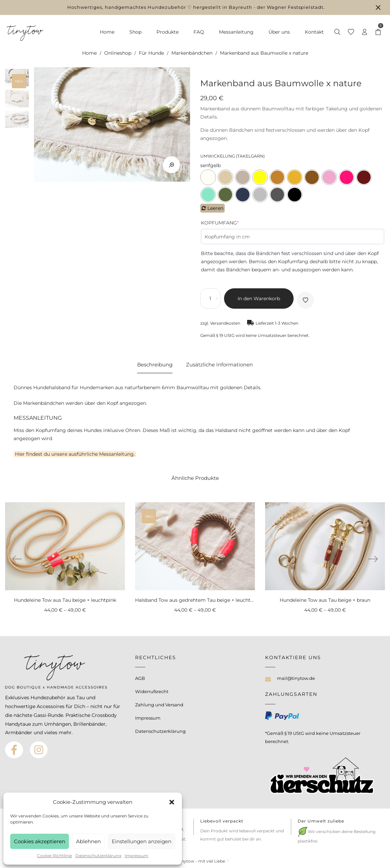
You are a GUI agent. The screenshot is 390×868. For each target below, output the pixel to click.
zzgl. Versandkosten (220, 323)
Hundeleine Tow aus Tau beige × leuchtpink (65, 600)
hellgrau (260, 195)
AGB (140, 678)
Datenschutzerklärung (98, 856)
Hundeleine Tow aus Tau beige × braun (325, 600)
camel (277, 177)
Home (89, 53)
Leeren (215, 208)
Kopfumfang (220, 223)
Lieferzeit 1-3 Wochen (277, 323)
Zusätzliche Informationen (219, 365)
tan (243, 177)
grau (277, 195)
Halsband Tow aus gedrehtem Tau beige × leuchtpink (198, 600)
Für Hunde (151, 53)
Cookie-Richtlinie (54, 856)
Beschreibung (155, 365)
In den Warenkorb (259, 299)
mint (208, 195)
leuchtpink (347, 177)
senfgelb (295, 177)
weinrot (364, 177)
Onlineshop (118, 53)
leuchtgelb (260, 177)
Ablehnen (88, 841)
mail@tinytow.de (296, 678)
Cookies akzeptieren (40, 841)
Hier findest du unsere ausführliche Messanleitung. (75, 454)
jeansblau (243, 195)
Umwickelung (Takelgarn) (233, 156)
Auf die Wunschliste (305, 300)
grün (225, 195)
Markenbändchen (192, 53)
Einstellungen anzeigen (142, 841)
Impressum (136, 856)
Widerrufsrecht (152, 691)
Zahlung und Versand (159, 705)
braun (312, 177)
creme (208, 177)
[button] (172, 802)
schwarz (295, 195)
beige (225, 177)
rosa (329, 177)
